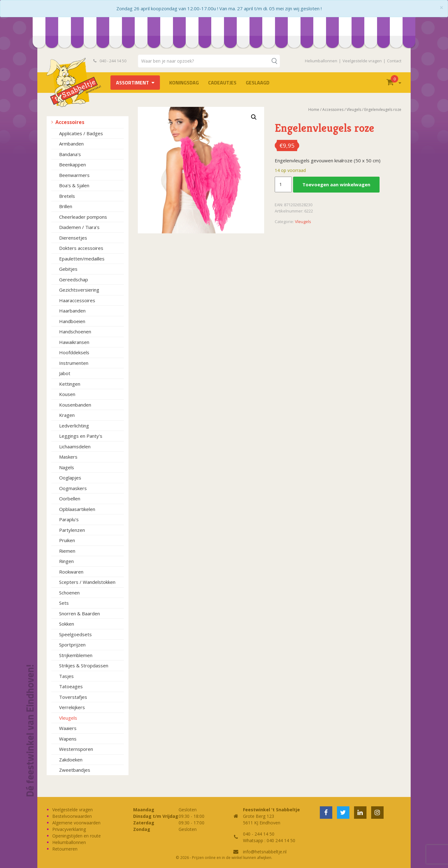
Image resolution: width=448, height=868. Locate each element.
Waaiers (68, 728)
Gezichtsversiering (79, 290)
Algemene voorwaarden (76, 823)
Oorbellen (70, 498)
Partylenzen (72, 530)
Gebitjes (68, 269)
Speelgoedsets (75, 634)
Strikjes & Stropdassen (84, 665)
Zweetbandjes (75, 770)
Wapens (68, 739)
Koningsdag (184, 83)
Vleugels (68, 718)
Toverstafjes (73, 697)
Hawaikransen (74, 342)
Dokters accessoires (81, 248)
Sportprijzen (72, 645)
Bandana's (70, 154)
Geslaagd (258, 83)
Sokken (67, 624)
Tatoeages (71, 686)
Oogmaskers (73, 488)
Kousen (67, 394)
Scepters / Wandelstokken (87, 582)
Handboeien (72, 321)
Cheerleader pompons (83, 217)
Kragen (67, 415)
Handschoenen (75, 331)
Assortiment (133, 83)
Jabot (65, 373)
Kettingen (70, 384)
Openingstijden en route (77, 836)
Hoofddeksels (74, 352)
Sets (64, 603)
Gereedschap (74, 279)
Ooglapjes (70, 478)
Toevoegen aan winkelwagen (336, 184)
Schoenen (69, 593)
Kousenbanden (75, 405)
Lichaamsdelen (75, 446)
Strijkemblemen (76, 655)
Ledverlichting (74, 426)
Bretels (67, 196)
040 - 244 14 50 (110, 61)
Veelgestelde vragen (362, 61)
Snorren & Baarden (79, 613)
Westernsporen (76, 749)
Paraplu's (69, 519)
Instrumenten (74, 363)
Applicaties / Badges (81, 133)
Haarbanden (72, 311)
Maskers (68, 457)
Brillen (66, 206)
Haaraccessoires (77, 300)
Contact (394, 61)
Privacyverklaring (69, 829)
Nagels (67, 467)
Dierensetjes (73, 238)
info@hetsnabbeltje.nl (265, 852)
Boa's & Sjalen (74, 185)
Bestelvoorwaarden (72, 816)
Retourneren (65, 849)
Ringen (66, 561)
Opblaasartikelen (77, 509)
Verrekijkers (72, 707)
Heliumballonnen (321, 61)
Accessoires (70, 122)
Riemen (67, 551)
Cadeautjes (222, 83)
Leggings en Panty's (81, 436)
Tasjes (66, 676)
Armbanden (71, 144)
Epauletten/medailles (82, 259)
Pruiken (67, 540)
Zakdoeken (71, 760)
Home (314, 110)
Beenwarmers (74, 175)
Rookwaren (71, 572)
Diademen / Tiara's (79, 227)
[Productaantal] (283, 184)
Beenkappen (72, 165)
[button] (254, 117)
